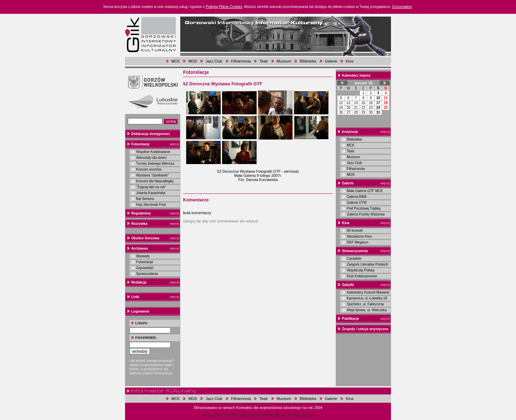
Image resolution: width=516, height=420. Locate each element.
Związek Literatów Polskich (367, 264)
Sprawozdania (147, 274)
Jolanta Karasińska (151, 193)
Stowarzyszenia (355, 251)
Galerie (331, 61)
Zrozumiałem (402, 7)
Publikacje (350, 319)
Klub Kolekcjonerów (362, 276)
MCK (175, 61)
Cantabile (354, 259)
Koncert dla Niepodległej (155, 181)
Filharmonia (241, 61)
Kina (350, 61)
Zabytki (348, 285)
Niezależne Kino (359, 236)
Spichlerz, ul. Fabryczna (365, 304)
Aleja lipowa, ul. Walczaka (367, 310)
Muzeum (284, 61)
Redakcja (139, 282)
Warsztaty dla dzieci (151, 158)
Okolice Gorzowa (145, 238)
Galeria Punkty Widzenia (366, 214)
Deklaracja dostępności (151, 134)
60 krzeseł (355, 231)
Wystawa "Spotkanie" (152, 175)
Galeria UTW (357, 203)
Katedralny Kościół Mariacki (368, 292)
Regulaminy (141, 213)
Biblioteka (308, 61)
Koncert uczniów (149, 169)
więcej (174, 144)
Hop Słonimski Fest (151, 205)
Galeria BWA (357, 197)
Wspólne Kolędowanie (153, 152)
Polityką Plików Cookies (224, 7)
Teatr (264, 61)
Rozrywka (139, 224)
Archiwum (140, 249)
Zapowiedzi (145, 268)
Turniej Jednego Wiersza (155, 164)
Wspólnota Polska (361, 270)
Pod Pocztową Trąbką (364, 208)
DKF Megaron (357, 242)
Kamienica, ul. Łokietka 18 (367, 298)
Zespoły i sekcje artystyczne (365, 329)
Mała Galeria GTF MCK (365, 191)
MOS (193, 61)
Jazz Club (214, 61)
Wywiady (143, 256)
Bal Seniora (145, 199)
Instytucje (350, 132)
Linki (135, 297)
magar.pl (307, 415)
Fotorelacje (140, 144)
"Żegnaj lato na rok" (151, 187)
